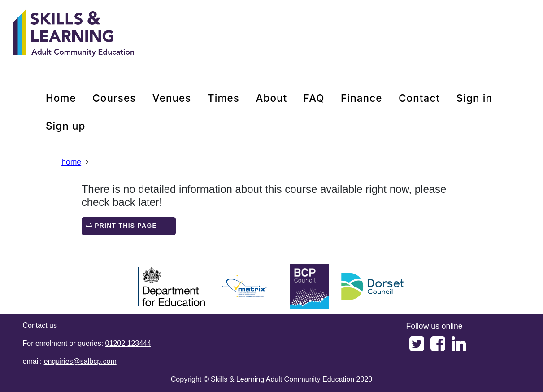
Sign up (66, 126)
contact (419, 98)
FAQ (314, 98)
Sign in (474, 98)
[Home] (74, 34)
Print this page (122, 226)
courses (114, 98)
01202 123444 (128, 343)
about (271, 98)
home (61, 98)
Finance (361, 98)
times (224, 98)
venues (172, 98)
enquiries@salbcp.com (80, 361)
